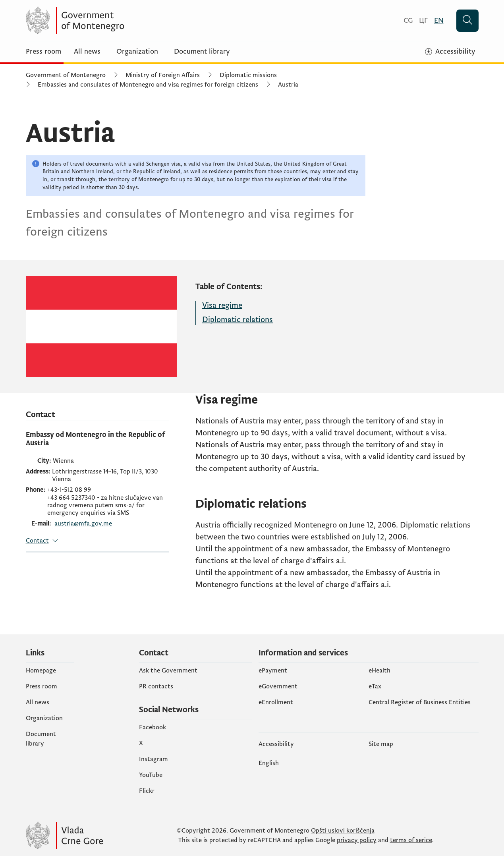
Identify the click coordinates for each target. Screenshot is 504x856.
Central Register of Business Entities (420, 702)
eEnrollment (276, 702)
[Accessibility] (450, 52)
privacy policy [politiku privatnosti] (357, 840)
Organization (44, 718)
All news (87, 52)
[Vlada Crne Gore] (103, 20)
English (269, 763)
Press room (43, 52)
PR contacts (156, 686)
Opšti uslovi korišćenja (343, 831)
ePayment (273, 671)
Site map (381, 744)
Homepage (41, 671)
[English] (439, 20)
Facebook (153, 727)
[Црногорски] (423, 20)
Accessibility (276, 744)
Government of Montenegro (66, 75)
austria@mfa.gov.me (83, 524)
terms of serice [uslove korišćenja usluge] (411, 840)
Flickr (147, 791)
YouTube (151, 775)
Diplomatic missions (248, 75)
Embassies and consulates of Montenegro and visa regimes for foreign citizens (148, 85)
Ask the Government (168, 671)
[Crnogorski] (408, 20)
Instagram (154, 759)
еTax (375, 686)
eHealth (379, 671)
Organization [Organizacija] (137, 52)
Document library (202, 52)
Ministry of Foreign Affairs (163, 75)
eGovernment (278, 686)
